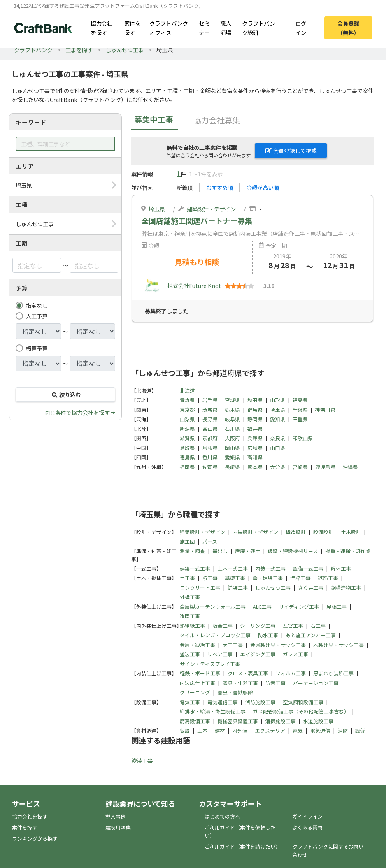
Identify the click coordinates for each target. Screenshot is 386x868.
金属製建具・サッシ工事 (278, 645)
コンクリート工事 (200, 588)
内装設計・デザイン (255, 532)
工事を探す (79, 50)
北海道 (187, 391)
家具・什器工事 (240, 683)
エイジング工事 (258, 654)
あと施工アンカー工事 (311, 635)
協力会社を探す (102, 28)
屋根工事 (337, 607)
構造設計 (296, 532)
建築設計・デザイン (211, 209)
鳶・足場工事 (268, 578)
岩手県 (210, 400)
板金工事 (223, 626)
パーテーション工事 (316, 683)
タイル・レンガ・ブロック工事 (215, 635)
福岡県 (187, 467)
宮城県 (232, 400)
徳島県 (187, 457)
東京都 (187, 410)
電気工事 (190, 702)
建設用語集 (118, 827)
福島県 (300, 400)
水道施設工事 (318, 721)
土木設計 (351, 532)
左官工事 (293, 626)
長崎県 (232, 467)
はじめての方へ (222, 816)
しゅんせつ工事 (125, 50)
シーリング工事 (258, 626)
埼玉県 (157, 209)
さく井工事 (311, 588)
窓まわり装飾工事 (333, 673)
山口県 (278, 448)
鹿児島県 (325, 467)
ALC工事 (262, 607)
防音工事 (275, 683)
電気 (298, 730)
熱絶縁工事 (192, 626)
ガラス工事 (296, 654)
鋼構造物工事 (346, 588)
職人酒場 (226, 28)
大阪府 (232, 438)
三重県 (300, 419)
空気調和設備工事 (303, 702)
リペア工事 (220, 654)
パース (210, 542)
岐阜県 (232, 419)
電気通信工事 (223, 702)
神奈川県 (325, 410)
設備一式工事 (308, 568)
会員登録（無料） (348, 28)
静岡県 (255, 419)
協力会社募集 (217, 120)
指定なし (37, 305)
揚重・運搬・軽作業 (348, 551)
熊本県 (255, 467)
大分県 (278, 467)
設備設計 (323, 532)
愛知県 (278, 419)
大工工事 (233, 645)
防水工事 (268, 635)
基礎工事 (235, 578)
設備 (360, 730)
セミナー (204, 28)
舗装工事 (238, 588)
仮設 (185, 730)
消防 (343, 730)
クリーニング (195, 692)
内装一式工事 (270, 568)
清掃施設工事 (281, 721)
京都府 (210, 438)
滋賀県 (187, 438)
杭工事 (210, 578)
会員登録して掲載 (291, 151)
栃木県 (232, 410)
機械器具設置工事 (238, 721)
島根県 (210, 448)
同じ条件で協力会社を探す (77, 412)
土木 (202, 730)
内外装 (240, 730)
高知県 (255, 457)
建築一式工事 (195, 568)
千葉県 (300, 410)
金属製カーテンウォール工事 (213, 607)
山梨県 (187, 419)
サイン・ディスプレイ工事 (210, 664)
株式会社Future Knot (194, 286)
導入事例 (116, 816)
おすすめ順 (219, 187)
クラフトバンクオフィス (169, 28)
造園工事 (190, 616)
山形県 (278, 400)
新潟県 (187, 429)
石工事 (318, 626)
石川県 (232, 429)
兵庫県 (255, 438)
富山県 (210, 429)
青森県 (187, 400)
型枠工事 (300, 578)
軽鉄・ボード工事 (200, 673)
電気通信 (320, 730)
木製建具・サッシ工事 (339, 645)
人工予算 (37, 316)
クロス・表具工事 (248, 673)
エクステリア (270, 730)
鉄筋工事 (328, 578)
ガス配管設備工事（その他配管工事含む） (301, 711)
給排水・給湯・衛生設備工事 (213, 711)
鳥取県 (187, 448)
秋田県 (255, 400)
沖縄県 (350, 467)
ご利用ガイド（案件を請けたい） (243, 846)
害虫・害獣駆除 (235, 692)
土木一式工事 (233, 568)
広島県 (255, 448)
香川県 (210, 457)
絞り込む (65, 394)
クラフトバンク (33, 50)
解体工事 (341, 568)
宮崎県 (300, 467)
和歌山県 (303, 438)
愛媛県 (232, 457)
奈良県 (278, 438)
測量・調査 (192, 551)
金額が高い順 (263, 187)
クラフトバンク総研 (259, 28)
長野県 (210, 419)
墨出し (220, 551)
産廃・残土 (248, 551)
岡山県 (232, 448)
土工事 (187, 578)
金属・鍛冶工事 (197, 645)
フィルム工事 (291, 673)
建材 (220, 730)
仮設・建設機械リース (293, 551)
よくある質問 (307, 827)
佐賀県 (210, 467)
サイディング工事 (299, 607)
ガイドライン (307, 816)
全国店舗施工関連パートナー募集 (197, 221)
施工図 (187, 542)
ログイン (301, 28)
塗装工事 (190, 654)
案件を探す (132, 28)
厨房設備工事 (195, 721)
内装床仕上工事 (197, 683)
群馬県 (255, 410)
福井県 (255, 429)
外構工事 (190, 597)
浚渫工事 (142, 760)
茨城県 (210, 410)
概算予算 (37, 348)
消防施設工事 (260, 702)
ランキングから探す (35, 839)
